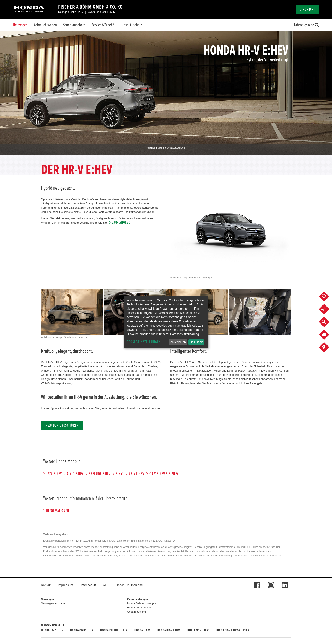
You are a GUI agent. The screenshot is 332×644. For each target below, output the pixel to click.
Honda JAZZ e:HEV (52, 630)
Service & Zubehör (104, 25)
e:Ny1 (120, 474)
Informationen (58, 511)
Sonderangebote (74, 25)
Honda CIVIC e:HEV (82, 630)
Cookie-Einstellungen (144, 342)
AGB (106, 585)
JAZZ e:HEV (54, 474)
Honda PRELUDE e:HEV (114, 630)
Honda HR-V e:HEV (169, 630)
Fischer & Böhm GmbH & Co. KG (90, 7)
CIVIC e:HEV (75, 474)
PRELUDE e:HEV (100, 474)
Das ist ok (196, 342)
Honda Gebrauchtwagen (142, 603)
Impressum (65, 585)
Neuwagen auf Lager (53, 603)
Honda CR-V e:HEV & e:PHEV (232, 630)
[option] (166, 93)
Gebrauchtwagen (45, 25)
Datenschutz (88, 585)
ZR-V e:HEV (137, 474)
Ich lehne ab (178, 342)
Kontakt (309, 10)
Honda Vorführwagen (140, 608)
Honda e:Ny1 (142, 630)
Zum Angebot (122, 222)
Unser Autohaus (132, 25)
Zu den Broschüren (63, 425)
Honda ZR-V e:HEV (198, 630)
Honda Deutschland (129, 585)
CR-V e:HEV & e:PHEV (164, 474)
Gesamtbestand (137, 612)
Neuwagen (20, 25)
